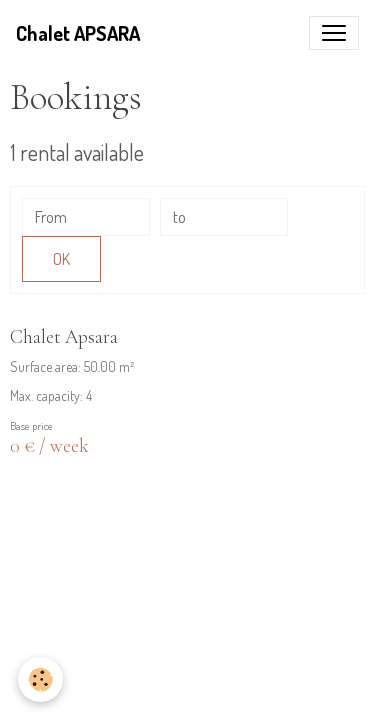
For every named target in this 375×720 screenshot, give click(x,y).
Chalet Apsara (64, 337)
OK (61, 259)
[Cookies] (40, 679)
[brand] (78, 33)
